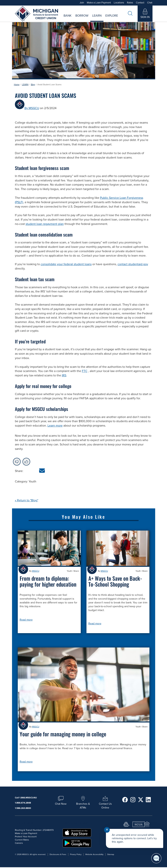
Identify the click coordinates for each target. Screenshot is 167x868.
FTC (85, 371)
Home (17, 85)
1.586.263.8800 (23, 808)
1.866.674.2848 (23, 803)
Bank (68, 16)
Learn (97, 16)
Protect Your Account (26, 837)
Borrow (82, 16)
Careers (100, 18)
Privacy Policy (76, 854)
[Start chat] (156, 858)
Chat (150, 3)
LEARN (25, 85)
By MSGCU (32, 108)
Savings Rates (63, 18)
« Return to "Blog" (27, 500)
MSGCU (36, 571)
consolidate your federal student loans (66, 264)
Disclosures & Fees (58, 854)
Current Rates (60, 18)
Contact (140, 3)
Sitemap (111, 854)
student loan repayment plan (45, 224)
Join (82, 3)
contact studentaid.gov (133, 264)
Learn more (55, 426)
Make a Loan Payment (99, 3)
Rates (130, 3)
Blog (33, 85)
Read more (26, 620)
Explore (112, 16)
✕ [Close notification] (107, 830)
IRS (64, 375)
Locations (119, 3)
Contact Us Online (105, 804)
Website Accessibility (94, 854)
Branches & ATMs (83, 804)
